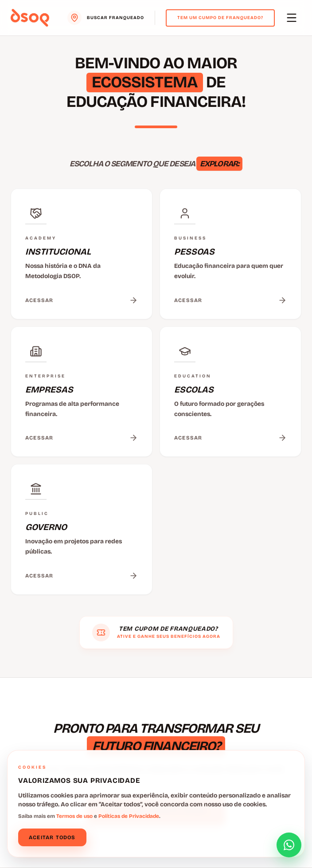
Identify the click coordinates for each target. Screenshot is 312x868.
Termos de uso (74, 816)
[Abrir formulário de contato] (289, 845)
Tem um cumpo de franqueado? (220, 18)
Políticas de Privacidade (129, 816)
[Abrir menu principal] (292, 18)
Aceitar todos (52, 837)
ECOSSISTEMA (145, 82)
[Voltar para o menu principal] (30, 18)
